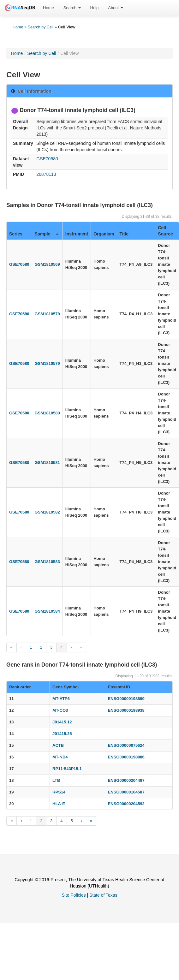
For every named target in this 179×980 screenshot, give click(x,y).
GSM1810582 (47, 512)
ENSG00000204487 (126, 780)
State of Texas (103, 895)
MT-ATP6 (61, 699)
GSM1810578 (47, 314)
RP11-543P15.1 (67, 769)
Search (72, 8)
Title (124, 234)
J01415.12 (62, 722)
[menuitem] (48, 8)
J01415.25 (62, 734)
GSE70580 (47, 159)
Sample (47, 234)
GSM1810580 (47, 413)
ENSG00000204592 (126, 804)
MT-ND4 (60, 757)
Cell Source (165, 231)
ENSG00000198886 (126, 757)
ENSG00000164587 (126, 792)
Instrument (77, 234)
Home (48, 8)
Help (95, 8)
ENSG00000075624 (126, 745)
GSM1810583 (47, 562)
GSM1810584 (47, 611)
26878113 (46, 174)
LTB (56, 780)
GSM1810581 (47, 463)
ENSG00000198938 (126, 710)
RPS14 (59, 792)
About (116, 8)
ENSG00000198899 (126, 699)
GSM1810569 (47, 264)
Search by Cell (41, 27)
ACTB (58, 745)
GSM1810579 (47, 363)
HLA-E (59, 804)
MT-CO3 (60, 710)
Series (16, 234)
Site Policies (74, 895)
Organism (104, 234)
